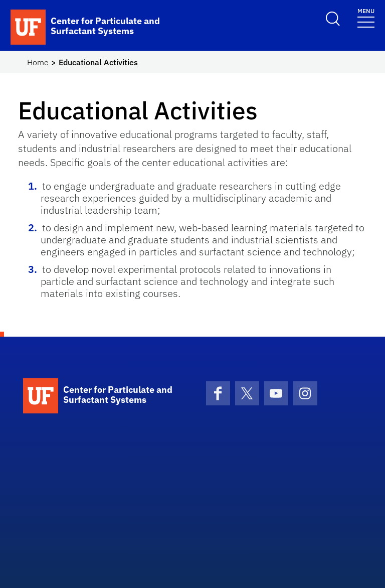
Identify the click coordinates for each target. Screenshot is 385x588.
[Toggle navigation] (366, 17)
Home (38, 62)
